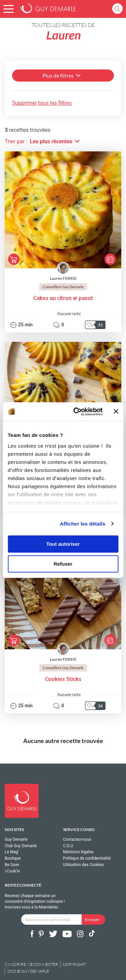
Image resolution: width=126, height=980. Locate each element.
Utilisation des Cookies (84, 865)
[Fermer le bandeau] (116, 412)
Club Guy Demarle (21, 846)
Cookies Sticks (63, 679)
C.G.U (68, 846)
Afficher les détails (82, 524)
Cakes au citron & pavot (63, 299)
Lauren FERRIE (63, 278)
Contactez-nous (77, 840)
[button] (9, 9)
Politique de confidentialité (87, 858)
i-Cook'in (12, 871)
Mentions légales (78, 852)
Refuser (63, 564)
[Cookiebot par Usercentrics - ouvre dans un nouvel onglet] (76, 412)
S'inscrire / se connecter (31, 964)
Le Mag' (12, 852)
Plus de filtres (62, 75)
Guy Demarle (16, 840)
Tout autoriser (63, 544)
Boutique (13, 858)
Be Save (12, 865)
